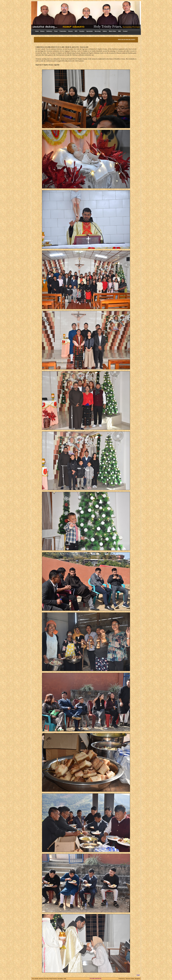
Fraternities (63, 31)
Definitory (49, 31)
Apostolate (90, 31)
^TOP (138, 975)
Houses (71, 31)
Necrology (98, 31)
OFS (76, 31)
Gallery (105, 31)
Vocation (82, 31)
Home (37, 31)
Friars (56, 31)
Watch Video (112, 31)
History (42, 31)
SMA (119, 31)
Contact (125, 31)
